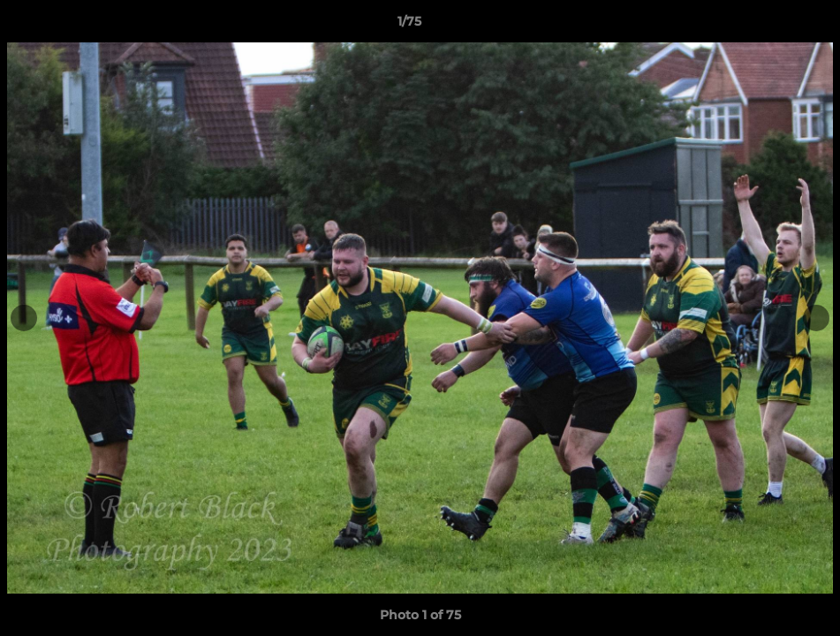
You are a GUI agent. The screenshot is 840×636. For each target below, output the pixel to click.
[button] (766, 26)
